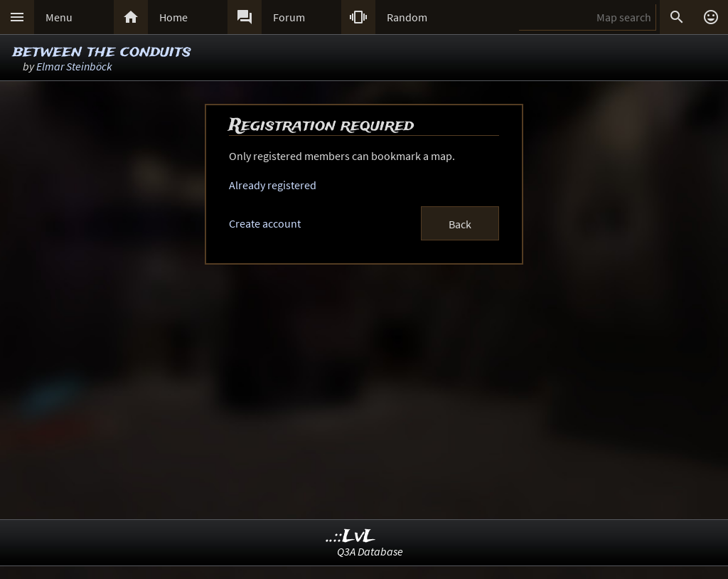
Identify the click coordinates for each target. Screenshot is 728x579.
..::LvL (351, 537)
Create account (265, 223)
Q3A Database (370, 551)
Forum (289, 17)
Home (173, 17)
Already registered (273, 185)
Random (407, 17)
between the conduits (102, 52)
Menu (59, 17)
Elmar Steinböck (74, 66)
